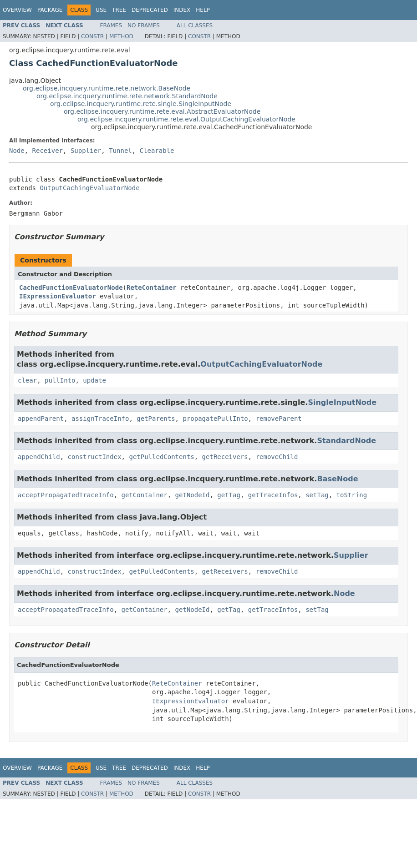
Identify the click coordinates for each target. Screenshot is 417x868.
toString (352, 495)
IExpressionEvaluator (58, 296)
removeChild (277, 457)
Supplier (86, 151)
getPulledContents (161, 457)
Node (17, 151)
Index (182, 10)
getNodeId (193, 495)
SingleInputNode (342, 402)
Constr (92, 36)
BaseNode (337, 479)
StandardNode (346, 441)
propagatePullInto (215, 419)
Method (121, 36)
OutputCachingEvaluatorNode (89, 188)
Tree (119, 10)
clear (27, 380)
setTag (317, 495)
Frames (111, 25)
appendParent (41, 419)
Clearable (157, 151)
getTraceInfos (273, 495)
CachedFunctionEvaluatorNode (71, 288)
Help (203, 10)
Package (50, 10)
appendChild (39, 457)
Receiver (48, 151)
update (94, 380)
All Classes (195, 25)
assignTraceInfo (100, 419)
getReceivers (225, 457)
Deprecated (150, 10)
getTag (229, 495)
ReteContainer (152, 288)
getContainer (145, 495)
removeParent (279, 419)
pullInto (60, 380)
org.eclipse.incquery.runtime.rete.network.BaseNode (107, 88)
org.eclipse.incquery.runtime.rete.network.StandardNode (127, 96)
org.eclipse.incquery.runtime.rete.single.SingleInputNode (141, 104)
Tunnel (120, 151)
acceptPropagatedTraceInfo (66, 495)
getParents (156, 419)
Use (101, 10)
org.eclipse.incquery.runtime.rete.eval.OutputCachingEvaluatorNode (186, 119)
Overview (17, 10)
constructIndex (95, 457)
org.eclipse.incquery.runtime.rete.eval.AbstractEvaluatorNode (162, 111)
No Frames (144, 25)
